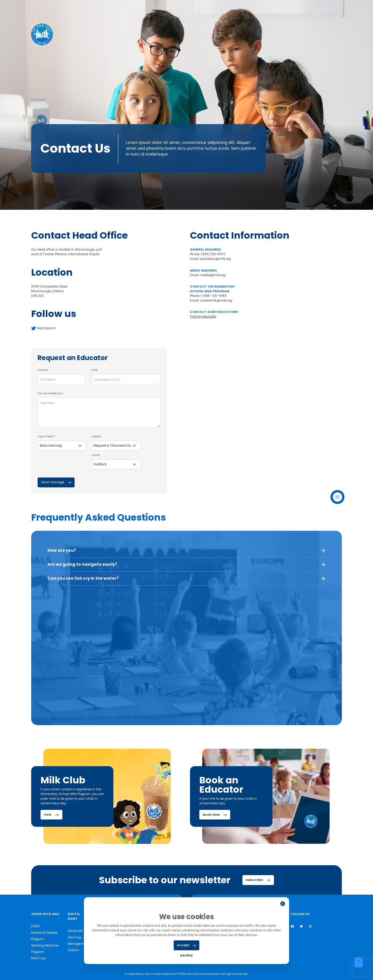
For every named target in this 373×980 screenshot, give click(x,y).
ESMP (35, 926)
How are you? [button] (62, 550)
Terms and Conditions (161, 974)
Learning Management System (78, 944)
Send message (56, 482)
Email (95, 370)
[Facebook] (292, 927)
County (96, 455)
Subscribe (258, 880)
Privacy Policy (134, 974)
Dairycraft (75, 931)
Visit (51, 815)
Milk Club (38, 958)
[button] (186, 553)
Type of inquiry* (47, 437)
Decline (186, 955)
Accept (186, 945)
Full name (43, 370)
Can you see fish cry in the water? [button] (83, 578)
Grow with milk (45, 914)
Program (96, 437)
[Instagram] (310, 927)
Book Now (215, 815)
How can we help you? (50, 393)
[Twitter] (301, 927)
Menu (337, 497)
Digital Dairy (74, 916)
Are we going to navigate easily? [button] (82, 564)
